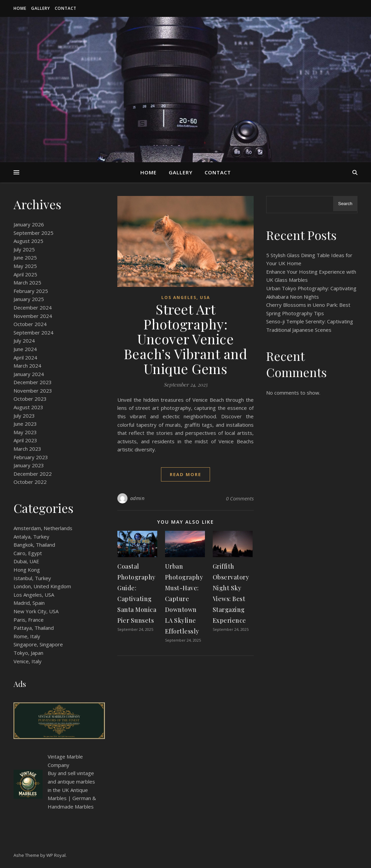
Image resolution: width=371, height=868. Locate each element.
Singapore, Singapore (38, 644)
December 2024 (33, 307)
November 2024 (33, 316)
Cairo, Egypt (28, 553)
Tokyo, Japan (28, 653)
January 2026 (29, 224)
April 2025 (25, 274)
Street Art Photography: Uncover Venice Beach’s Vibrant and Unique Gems (186, 339)
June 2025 (25, 257)
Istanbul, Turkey (32, 578)
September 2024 (33, 332)
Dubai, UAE (26, 561)
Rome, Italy (27, 636)
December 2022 (33, 474)
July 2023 (24, 416)
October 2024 (30, 324)
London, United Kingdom (42, 586)
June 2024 (25, 349)
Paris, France (29, 620)
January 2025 (29, 299)
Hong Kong (27, 570)
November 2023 (33, 391)
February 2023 (31, 457)
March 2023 (27, 449)
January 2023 (29, 465)
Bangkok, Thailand (34, 545)
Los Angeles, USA (34, 595)
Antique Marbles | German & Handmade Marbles (72, 798)
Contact (66, 8)
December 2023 (33, 382)
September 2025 (33, 233)
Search (345, 204)
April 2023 (25, 440)
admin (137, 498)
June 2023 (25, 424)
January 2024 (29, 374)
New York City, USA (36, 611)
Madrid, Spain (29, 603)
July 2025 (24, 249)
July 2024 (24, 341)
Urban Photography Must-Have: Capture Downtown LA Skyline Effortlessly (184, 599)
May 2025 (25, 266)
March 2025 (27, 282)
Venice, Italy (28, 661)
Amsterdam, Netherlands (43, 528)
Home (20, 8)
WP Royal (56, 855)
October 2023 (30, 399)
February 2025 (31, 291)
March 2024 (27, 366)
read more (185, 474)
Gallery (41, 8)
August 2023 (28, 407)
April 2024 (25, 357)
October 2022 (30, 482)
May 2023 (25, 432)
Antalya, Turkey (31, 537)
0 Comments (240, 498)
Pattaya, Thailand (34, 628)
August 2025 (28, 241)
